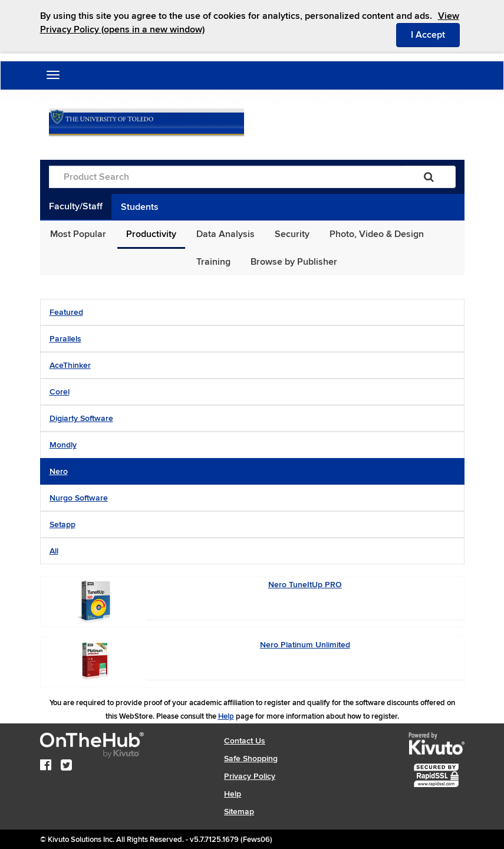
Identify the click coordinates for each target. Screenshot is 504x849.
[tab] (252, 312)
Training (213, 262)
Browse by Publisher (294, 262)
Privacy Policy (250, 776)
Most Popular (78, 234)
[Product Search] (226, 177)
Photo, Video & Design (377, 234)
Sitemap (239, 812)
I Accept (435, 34)
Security (292, 234)
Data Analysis (225, 234)
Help (226, 716)
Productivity (151, 234)
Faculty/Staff (76, 206)
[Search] (429, 177)
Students (140, 207)
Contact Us (245, 741)
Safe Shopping (251, 758)
